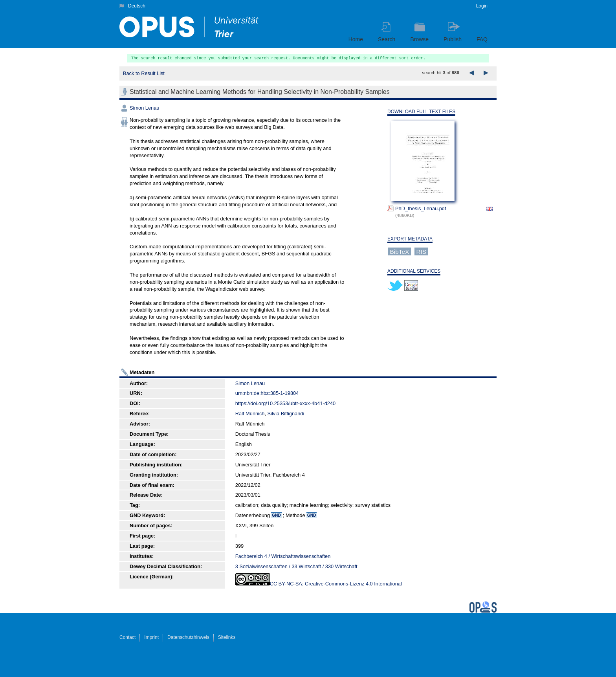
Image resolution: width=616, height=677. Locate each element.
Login (482, 6)
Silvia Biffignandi (286, 414)
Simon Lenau (144, 108)
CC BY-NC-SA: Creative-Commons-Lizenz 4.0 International (336, 584)
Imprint (151, 637)
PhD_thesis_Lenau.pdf (421, 208)
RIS (421, 251)
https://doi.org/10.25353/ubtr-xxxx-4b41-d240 (285, 403)
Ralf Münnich (250, 414)
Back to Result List (144, 73)
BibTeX (400, 251)
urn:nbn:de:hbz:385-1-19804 (267, 393)
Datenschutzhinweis (188, 637)
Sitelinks (227, 637)
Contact (127, 637)
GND (276, 515)
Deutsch (137, 6)
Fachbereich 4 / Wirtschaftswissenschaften (283, 556)
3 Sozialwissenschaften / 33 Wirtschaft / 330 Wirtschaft (296, 566)
